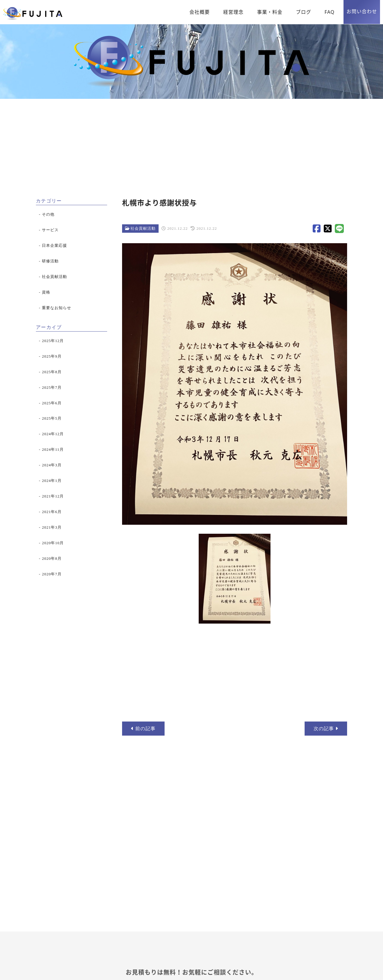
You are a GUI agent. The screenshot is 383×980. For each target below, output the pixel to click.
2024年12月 (53, 434)
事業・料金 (270, 12)
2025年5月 (52, 418)
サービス (50, 230)
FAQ (330, 12)
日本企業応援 (54, 245)
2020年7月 (52, 574)
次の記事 (326, 729)
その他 (48, 214)
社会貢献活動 (143, 228)
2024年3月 (52, 465)
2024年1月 (52, 481)
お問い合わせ (362, 11)
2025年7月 (52, 387)
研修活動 (50, 261)
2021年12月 (53, 496)
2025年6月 (52, 403)
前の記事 (143, 729)
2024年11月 (53, 449)
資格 (46, 292)
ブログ (304, 12)
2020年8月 (52, 558)
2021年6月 (52, 512)
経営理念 (233, 12)
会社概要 (200, 12)
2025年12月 (53, 341)
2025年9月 (52, 356)
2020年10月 (53, 543)
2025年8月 (52, 372)
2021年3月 (52, 527)
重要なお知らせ (57, 308)
